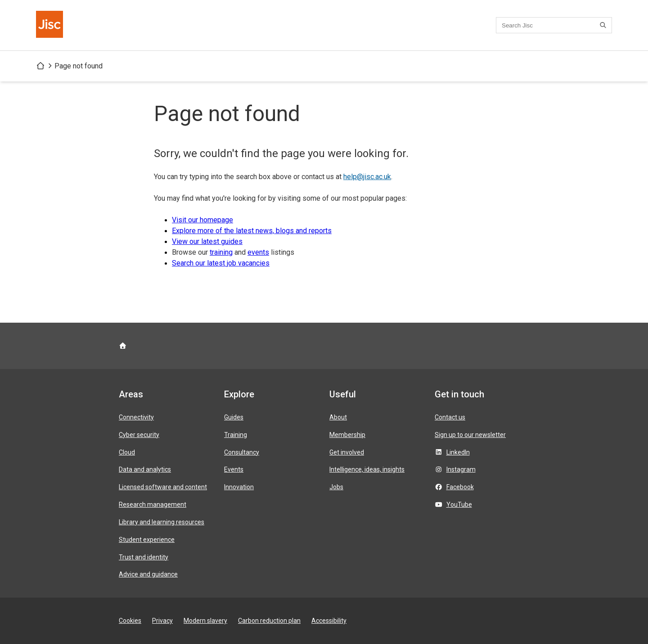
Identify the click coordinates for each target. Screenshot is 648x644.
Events (234, 469)
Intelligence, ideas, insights (367, 469)
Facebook (460, 487)
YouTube (459, 504)
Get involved (347, 452)
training (221, 252)
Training (236, 435)
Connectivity (136, 417)
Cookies (130, 621)
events (258, 252)
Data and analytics (145, 469)
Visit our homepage (202, 220)
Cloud (127, 452)
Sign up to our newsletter (470, 435)
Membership (347, 435)
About (338, 417)
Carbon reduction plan (269, 621)
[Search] (604, 25)
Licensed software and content (163, 487)
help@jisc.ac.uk (367, 177)
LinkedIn (458, 452)
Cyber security (139, 435)
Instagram (461, 469)
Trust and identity (144, 557)
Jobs (336, 487)
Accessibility (329, 621)
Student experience (147, 540)
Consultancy (242, 452)
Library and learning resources (162, 522)
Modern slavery (205, 621)
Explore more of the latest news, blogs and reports (252, 231)
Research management (153, 504)
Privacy (162, 621)
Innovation (239, 487)
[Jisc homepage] (50, 25)
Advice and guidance (148, 574)
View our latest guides (207, 241)
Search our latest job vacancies (221, 263)
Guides (234, 417)
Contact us (450, 417)
